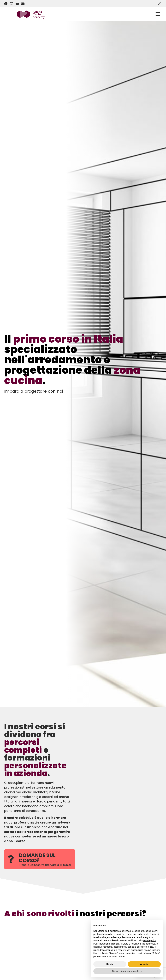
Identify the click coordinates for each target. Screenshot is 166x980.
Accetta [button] (144, 964)
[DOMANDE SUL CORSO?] (11, 859)
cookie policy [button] (150, 940)
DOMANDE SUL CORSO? (37, 858)
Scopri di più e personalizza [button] (127, 971)
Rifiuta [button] (110, 964)
